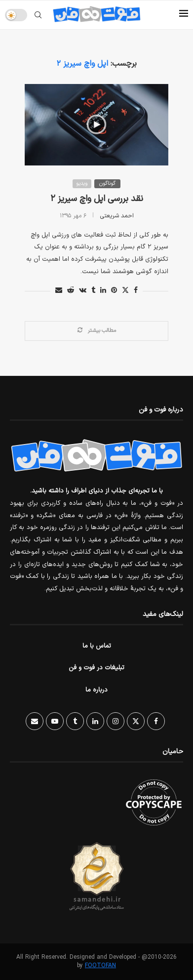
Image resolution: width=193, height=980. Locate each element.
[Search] (38, 15)
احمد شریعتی (117, 216)
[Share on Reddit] (71, 291)
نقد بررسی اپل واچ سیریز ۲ (97, 199)
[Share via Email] (59, 291)
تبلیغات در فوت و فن (96, 668)
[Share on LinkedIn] (103, 291)
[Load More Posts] (96, 331)
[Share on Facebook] (136, 291)
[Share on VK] (83, 291)
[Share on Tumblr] (93, 291)
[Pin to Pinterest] (114, 291)
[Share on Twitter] (125, 291)
